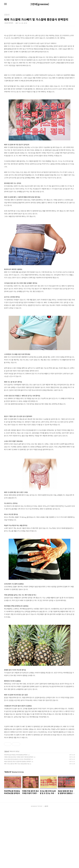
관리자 (46, 864)
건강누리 (7, 809)
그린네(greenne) (40, 4)
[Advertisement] (39, 422)
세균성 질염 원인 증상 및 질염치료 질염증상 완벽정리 (18, 819)
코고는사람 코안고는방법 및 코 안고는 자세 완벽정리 (17, 817)
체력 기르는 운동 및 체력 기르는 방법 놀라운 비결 (17, 822)
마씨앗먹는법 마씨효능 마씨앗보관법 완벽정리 (16, 813)
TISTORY (40, 864)
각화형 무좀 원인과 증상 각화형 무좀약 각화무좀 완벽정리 (19, 815)
